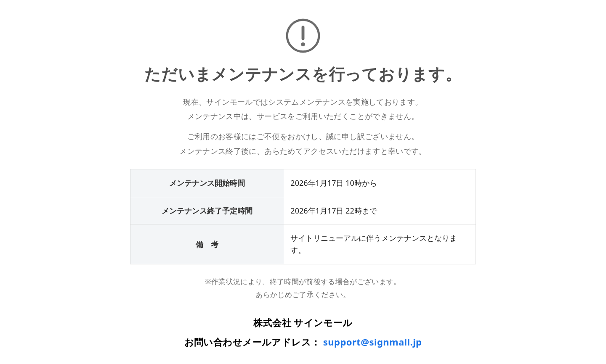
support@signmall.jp (373, 342)
